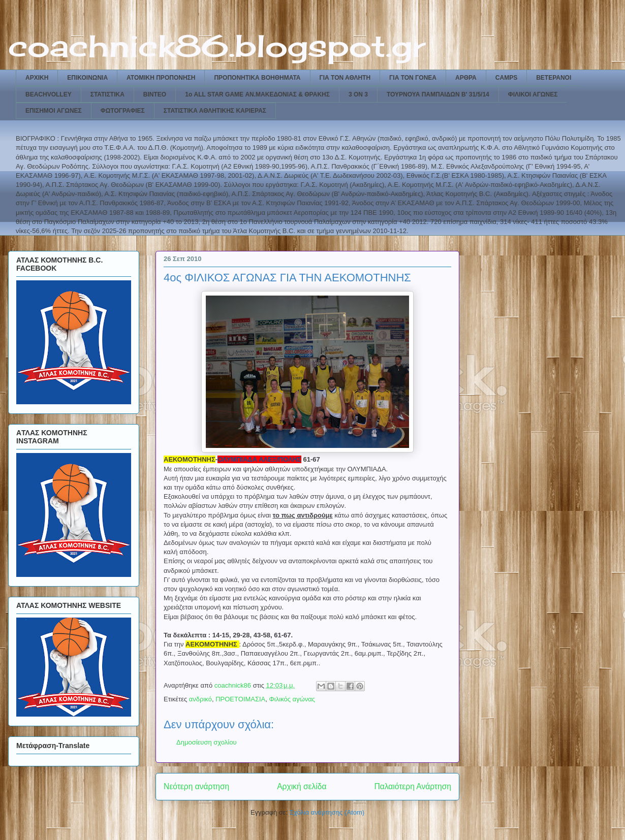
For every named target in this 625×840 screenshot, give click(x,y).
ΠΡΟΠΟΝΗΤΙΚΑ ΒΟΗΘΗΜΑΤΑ (257, 78)
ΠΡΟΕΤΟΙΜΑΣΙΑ (240, 699)
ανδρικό (200, 699)
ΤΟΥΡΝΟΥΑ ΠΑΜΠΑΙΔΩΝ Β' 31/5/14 (438, 94)
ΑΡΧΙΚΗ (37, 78)
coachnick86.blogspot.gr (217, 45)
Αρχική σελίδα (302, 786)
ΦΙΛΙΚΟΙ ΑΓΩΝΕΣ (533, 94)
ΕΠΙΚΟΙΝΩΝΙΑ (87, 78)
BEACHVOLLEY (49, 94)
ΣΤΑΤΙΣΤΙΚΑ (107, 94)
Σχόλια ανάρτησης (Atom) (327, 812)
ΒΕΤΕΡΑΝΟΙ (554, 78)
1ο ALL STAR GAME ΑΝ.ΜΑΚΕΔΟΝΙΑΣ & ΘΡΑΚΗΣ (257, 94)
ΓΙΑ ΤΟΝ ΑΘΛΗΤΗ (345, 78)
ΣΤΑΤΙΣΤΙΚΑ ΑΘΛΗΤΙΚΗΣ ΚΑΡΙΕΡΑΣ (215, 111)
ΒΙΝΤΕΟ (155, 94)
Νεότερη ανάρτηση (196, 786)
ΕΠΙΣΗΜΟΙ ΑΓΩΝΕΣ (54, 111)
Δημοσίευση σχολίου (207, 742)
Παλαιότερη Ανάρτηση (413, 786)
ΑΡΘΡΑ (466, 78)
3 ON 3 (358, 94)
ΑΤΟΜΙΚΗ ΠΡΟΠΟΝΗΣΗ (161, 78)
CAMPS (506, 78)
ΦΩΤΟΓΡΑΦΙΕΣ (123, 111)
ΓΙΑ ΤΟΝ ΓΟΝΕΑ (413, 78)
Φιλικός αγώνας (292, 699)
